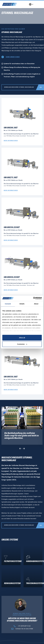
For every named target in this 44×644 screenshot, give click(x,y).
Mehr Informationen (11, 240)
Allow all (22, 338)
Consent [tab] (8, 304)
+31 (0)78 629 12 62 (22, 626)
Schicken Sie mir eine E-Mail (22, 629)
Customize (22, 344)
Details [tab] (22, 304)
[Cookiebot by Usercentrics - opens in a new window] (33, 298)
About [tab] (36, 304)
